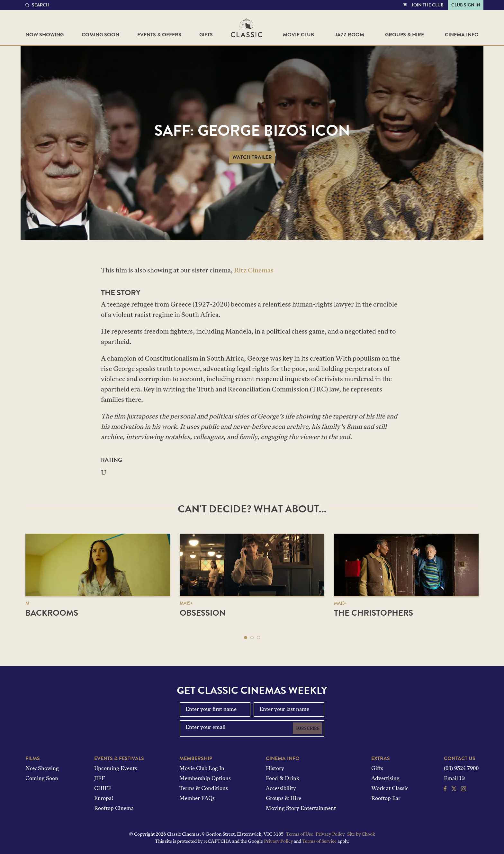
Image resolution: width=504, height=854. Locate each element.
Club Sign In (466, 5)
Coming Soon (100, 35)
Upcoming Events (116, 769)
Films (33, 758)
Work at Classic (390, 789)
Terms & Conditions (204, 789)
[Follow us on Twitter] (454, 790)
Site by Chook (361, 835)
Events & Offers (159, 35)
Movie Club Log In (202, 769)
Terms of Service (319, 842)
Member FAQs (197, 799)
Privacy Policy (330, 835)
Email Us (455, 779)
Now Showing (45, 35)
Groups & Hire (405, 35)
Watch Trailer (252, 157)
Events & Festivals (119, 758)
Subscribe (307, 728)
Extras (381, 758)
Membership (196, 758)
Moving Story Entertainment (301, 809)
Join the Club (428, 5)
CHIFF (103, 789)
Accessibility (281, 789)
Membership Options (205, 779)
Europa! (104, 799)
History (275, 769)
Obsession (203, 613)
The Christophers (373, 613)
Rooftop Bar (386, 799)
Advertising (385, 779)
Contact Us (460, 758)
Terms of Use (300, 835)
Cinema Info (462, 35)
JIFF (100, 779)
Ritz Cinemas (254, 271)
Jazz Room (350, 35)
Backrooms (52, 613)
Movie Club (298, 35)
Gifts (206, 35)
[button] (246, 638)
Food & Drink (283, 779)
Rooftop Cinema (114, 809)
